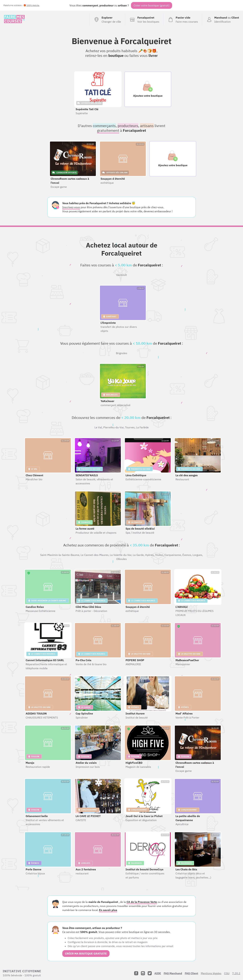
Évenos (187, 555)
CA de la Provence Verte (142, 902)
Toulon (159, 555)
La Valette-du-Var (121, 555)
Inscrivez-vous (71, 207)
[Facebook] (136, 973)
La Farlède (142, 427)
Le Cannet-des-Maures (95, 555)
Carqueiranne (173, 555)
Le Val (98, 427)
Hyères (149, 555)
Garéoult (122, 275)
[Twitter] (150, 973)
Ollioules (122, 559)
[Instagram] (143, 973)
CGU (227, 973)
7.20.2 (236, 973)
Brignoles (122, 353)
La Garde (138, 555)
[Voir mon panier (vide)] (183, 20)
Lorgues (197, 555)
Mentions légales (211, 973)
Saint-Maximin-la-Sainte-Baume (60, 555)
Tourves (130, 427)
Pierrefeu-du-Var (113, 427)
